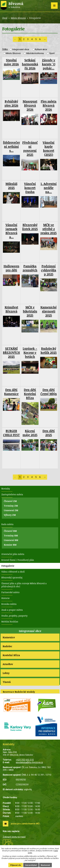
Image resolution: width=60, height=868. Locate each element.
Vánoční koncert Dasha (30, 188)
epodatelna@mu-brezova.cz (29, 762)
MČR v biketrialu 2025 (30, 311)
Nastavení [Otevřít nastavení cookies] (45, 865)
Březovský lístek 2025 (30, 227)
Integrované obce (21, 49)
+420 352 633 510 (25, 760)
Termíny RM (11, 536)
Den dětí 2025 (49, 433)
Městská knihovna (35, 53)
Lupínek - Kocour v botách (30, 352)
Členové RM (10, 531)
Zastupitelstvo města (12, 494)
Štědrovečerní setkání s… (11, 146)
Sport (52, 53)
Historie (5, 598)
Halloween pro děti (11, 268)
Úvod (5, 18)
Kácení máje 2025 (30, 433)
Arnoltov (8, 664)
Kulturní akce (41, 49)
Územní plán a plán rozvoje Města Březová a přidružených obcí (24, 585)
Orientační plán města (13, 554)
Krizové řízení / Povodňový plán (18, 560)
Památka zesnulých (30, 268)
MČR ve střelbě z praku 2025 (49, 229)
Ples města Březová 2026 (49, 105)
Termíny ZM (11, 506)
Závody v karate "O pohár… (49, 64)
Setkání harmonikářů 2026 (30, 64)
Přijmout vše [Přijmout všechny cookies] (16, 865)
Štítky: (5, 49)
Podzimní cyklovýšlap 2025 (49, 270)
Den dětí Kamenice (11, 392)
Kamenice (9, 637)
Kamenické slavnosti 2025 (49, 311)
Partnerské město (10, 592)
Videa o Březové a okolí (13, 572)
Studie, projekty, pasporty (14, 616)
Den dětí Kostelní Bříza (30, 394)
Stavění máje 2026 (11, 62)
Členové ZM (10, 501)
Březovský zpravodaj (12, 578)
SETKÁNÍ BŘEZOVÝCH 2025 (11, 352)
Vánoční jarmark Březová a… (11, 231)
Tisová (7, 682)
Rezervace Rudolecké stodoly (19, 692)
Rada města (7, 524)
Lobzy (6, 673)
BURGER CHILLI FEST (11, 433)
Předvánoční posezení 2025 (30, 148)
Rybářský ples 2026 (11, 103)
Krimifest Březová (11, 309)
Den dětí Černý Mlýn (49, 392)
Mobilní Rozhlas (10, 622)
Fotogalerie (8, 566)
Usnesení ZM (11, 510)
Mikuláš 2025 (11, 186)
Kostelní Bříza (11, 655)
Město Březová (18, 18)
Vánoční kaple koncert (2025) (49, 148)
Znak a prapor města (12, 610)
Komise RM (10, 545)
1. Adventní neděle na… (49, 188)
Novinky (6, 489)
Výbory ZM (10, 515)
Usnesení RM (11, 540)
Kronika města (9, 604)
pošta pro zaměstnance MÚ (25, 824)
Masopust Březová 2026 (30, 105)
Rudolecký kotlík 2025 (49, 350)
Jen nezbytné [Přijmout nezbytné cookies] (31, 865)
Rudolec (7, 646)
